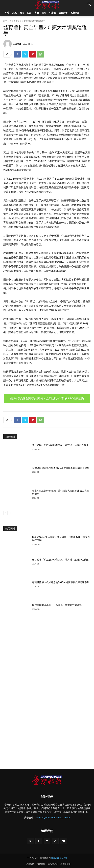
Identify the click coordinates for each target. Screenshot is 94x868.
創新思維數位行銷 (59, 858)
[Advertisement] (47, 651)
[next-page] (11, 513)
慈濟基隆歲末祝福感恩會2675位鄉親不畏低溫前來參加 (61, 468)
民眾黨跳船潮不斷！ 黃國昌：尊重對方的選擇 (57, 605)
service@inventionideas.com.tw (53, 817)
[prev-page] (5, 513)
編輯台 (18, 44)
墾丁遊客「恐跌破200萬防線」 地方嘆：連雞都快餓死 (60, 445)
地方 (5, 21)
